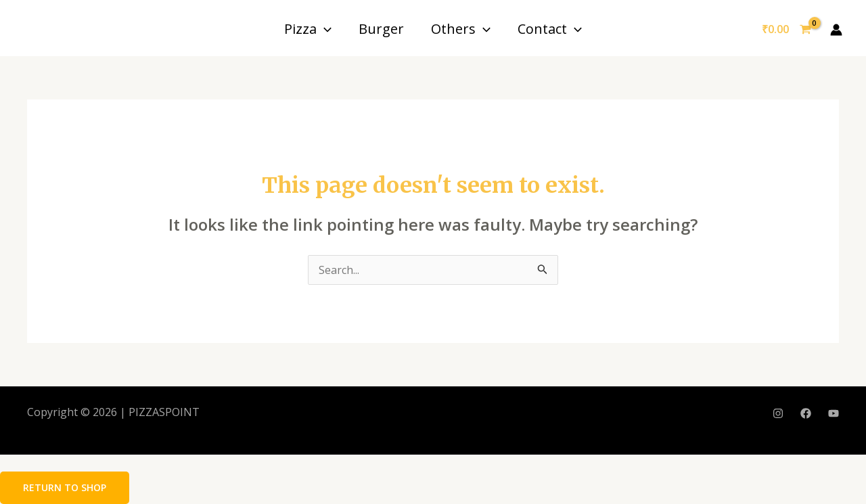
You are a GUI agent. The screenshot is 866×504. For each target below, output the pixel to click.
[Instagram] (778, 413)
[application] (324, 29)
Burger (381, 29)
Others (461, 29)
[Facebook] (806, 413)
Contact (550, 29)
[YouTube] (834, 413)
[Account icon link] (836, 30)
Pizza (308, 29)
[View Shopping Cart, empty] (786, 30)
